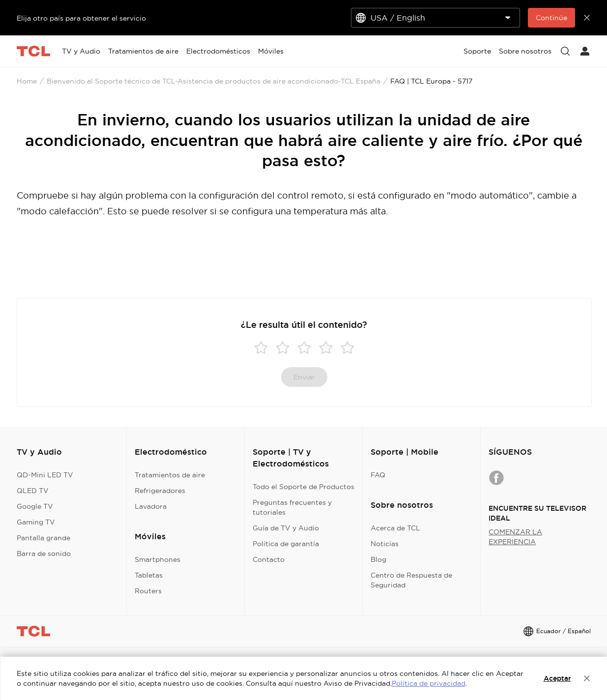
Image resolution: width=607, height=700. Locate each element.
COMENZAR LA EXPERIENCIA (515, 537)
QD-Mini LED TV (45, 475)
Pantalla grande (43, 538)
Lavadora (151, 506)
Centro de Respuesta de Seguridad (411, 580)
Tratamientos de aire (170, 475)
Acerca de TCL (395, 528)
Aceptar (557, 678)
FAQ (378, 475)
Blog (378, 559)
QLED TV (33, 491)
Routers (148, 591)
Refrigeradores (160, 491)
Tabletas (149, 575)
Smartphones (158, 559)
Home (27, 81)
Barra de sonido (44, 554)
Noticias (385, 544)
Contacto (269, 559)
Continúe (551, 18)
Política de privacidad (429, 683)
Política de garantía (286, 544)
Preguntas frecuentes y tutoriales (292, 507)
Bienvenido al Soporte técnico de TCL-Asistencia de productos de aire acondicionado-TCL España (214, 81)
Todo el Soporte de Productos (303, 487)
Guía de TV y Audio (286, 528)
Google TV (35, 506)
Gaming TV (36, 522)
